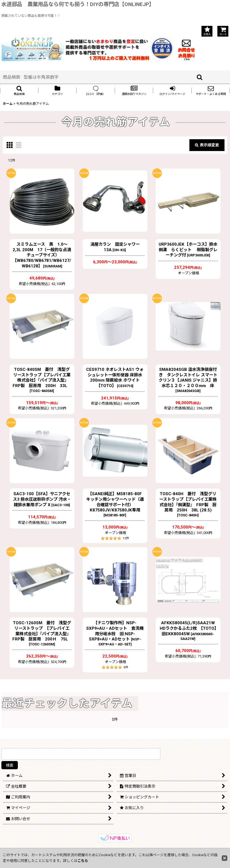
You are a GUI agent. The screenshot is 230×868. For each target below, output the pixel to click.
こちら (83, 861)
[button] (19, 91)
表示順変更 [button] (207, 145)
